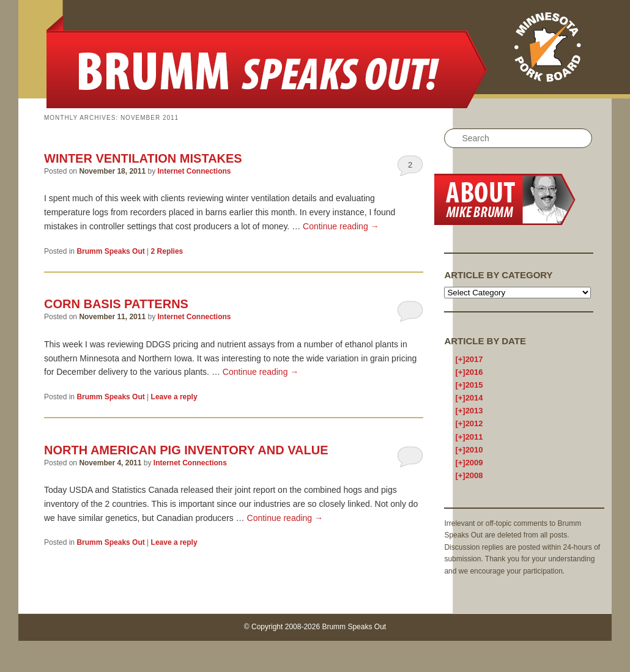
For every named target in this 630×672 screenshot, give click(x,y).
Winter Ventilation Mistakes (143, 158)
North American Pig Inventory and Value (186, 450)
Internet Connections (194, 171)
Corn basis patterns (116, 304)
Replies (167, 251)
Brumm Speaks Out (110, 251)
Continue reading (341, 226)
